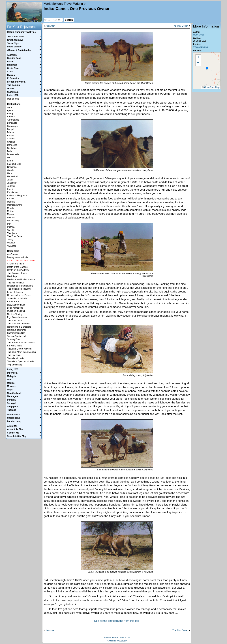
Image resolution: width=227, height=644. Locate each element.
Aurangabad (13, 120)
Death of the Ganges (17, 267)
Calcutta (11, 139)
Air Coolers (13, 254)
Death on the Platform (18, 270)
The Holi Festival (15, 283)
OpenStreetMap (212, 87)
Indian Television (15, 292)
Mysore (11, 214)
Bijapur (10, 132)
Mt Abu (10, 211)
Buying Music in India (18, 257)
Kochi (10, 189)
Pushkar (11, 227)
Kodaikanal (13, 192)
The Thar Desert (180, 26)
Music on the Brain (16, 311)
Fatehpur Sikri (14, 164)
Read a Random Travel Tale (21, 32)
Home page (24, 12)
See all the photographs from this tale (117, 621)
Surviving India (14, 346)
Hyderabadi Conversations (20, 286)
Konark (11, 199)
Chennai (11, 142)
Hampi (10, 173)
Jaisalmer (50, 26)
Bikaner (11, 136)
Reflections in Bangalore (19, 327)
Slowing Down (14, 339)
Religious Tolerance (17, 330)
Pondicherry (13, 221)
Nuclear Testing (15, 314)
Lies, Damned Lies (16, 305)
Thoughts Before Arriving (19, 349)
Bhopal (10, 129)
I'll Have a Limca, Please (19, 295)
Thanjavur (12, 233)
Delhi (10, 151)
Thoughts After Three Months (21, 352)
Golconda (12, 167)
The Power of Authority (18, 324)
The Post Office (15, 321)
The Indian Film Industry (19, 289)
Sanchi (10, 230)
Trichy (10, 240)
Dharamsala (13, 154)
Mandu (10, 208)
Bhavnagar (12, 126)
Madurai (11, 202)
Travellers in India (16, 358)
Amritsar (11, 117)
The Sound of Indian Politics (21, 343)
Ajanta (10, 110)
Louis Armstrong (15, 308)
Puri (9, 224)
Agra (9, 107)
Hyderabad (12, 176)
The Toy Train (14, 355)
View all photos (201, 47)
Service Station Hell (17, 336)
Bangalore (12, 123)
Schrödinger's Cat (16, 333)
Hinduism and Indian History (21, 279)
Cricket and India (15, 264)
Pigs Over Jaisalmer (17, 317)
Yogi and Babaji (15, 365)
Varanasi (11, 246)
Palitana (11, 218)
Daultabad (12, 148)
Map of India (13, 99)
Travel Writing (65, 4)
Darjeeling (12, 145)
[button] (207, 69)
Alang (10, 113)
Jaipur (10, 180)
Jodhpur (11, 186)
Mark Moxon (199, 35)
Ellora (10, 161)
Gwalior (11, 170)
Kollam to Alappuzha (17, 195)
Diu (9, 158)
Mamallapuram (14, 205)
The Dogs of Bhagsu (17, 273)
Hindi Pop (12, 276)
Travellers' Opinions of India (21, 361)
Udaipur (11, 243)
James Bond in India (17, 298)
